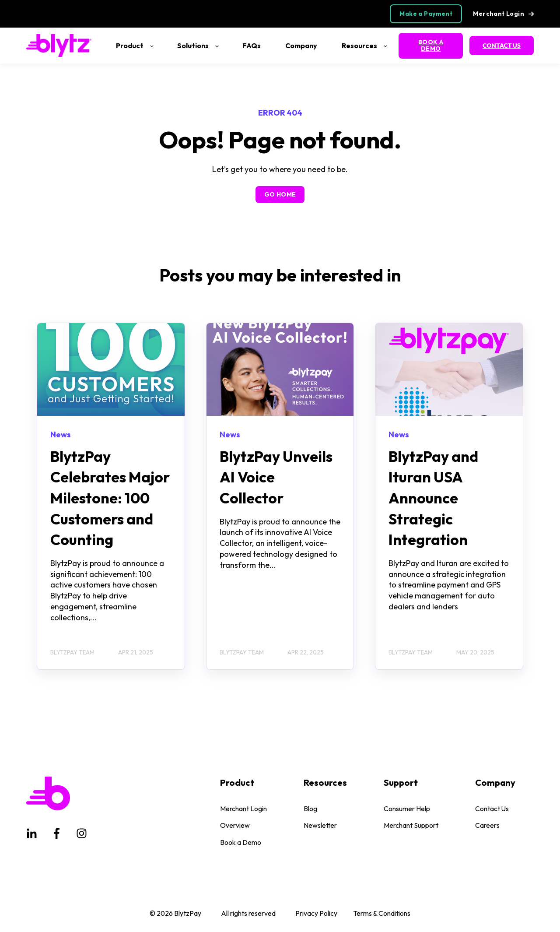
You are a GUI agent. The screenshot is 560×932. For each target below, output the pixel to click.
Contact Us (492, 809)
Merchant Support (411, 825)
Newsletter (320, 825)
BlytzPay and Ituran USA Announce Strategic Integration (433, 498)
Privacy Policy (316, 913)
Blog (310, 809)
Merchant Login (243, 809)
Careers (487, 825)
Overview (235, 825)
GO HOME (280, 194)
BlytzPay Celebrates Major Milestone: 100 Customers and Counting (110, 498)
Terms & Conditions (382, 913)
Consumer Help (407, 809)
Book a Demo (241, 842)
